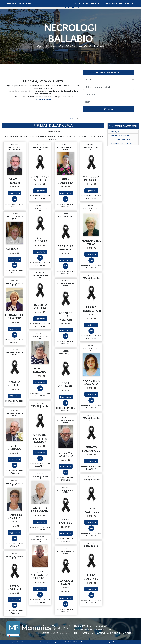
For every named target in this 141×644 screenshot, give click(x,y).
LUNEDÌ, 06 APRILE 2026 (120, 132)
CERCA (109, 109)
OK (78, 7)
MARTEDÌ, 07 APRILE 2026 (121, 136)
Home (78, 3)
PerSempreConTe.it (120, 642)
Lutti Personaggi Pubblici (112, 3)
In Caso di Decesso (91, 3)
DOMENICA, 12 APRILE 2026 (121, 143)
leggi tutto (15, 193)
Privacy (131, 642)
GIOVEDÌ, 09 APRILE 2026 (120, 139)
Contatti (129, 3)
